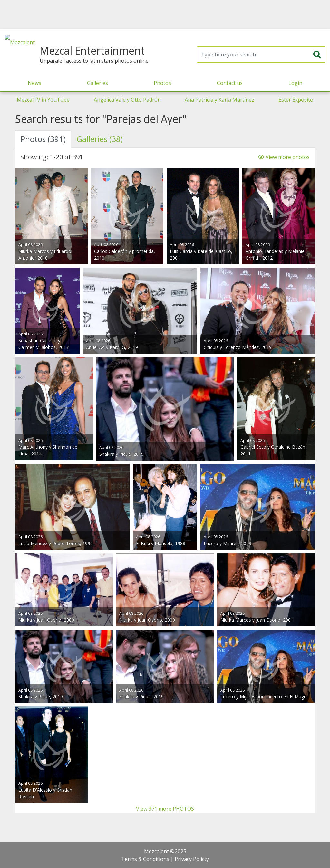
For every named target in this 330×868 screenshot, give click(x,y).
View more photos (284, 157)
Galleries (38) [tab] (100, 139)
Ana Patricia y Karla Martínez (219, 100)
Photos (162, 83)
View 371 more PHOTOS (165, 809)
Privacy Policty (192, 859)
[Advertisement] (165, 15)
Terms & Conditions (145, 859)
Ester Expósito (296, 100)
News (34, 83)
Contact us (230, 83)
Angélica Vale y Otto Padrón (127, 100)
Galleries (97, 83)
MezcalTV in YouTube (43, 100)
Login (295, 83)
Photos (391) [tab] (43, 139)
